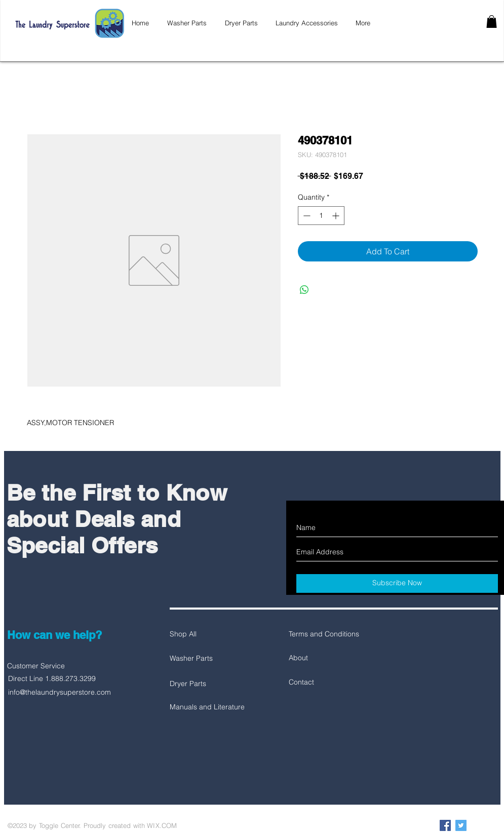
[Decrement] (306, 216)
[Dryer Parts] (206, 684)
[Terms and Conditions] (325, 634)
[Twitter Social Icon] (461, 825)
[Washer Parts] (206, 659)
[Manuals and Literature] (207, 707)
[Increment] (337, 216)
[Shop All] (206, 634)
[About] (325, 658)
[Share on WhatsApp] (304, 290)
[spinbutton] (321, 216)
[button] (492, 22)
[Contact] (325, 683)
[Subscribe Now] (397, 583)
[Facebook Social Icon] (445, 825)
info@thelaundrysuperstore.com (60, 692)
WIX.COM (162, 825)
